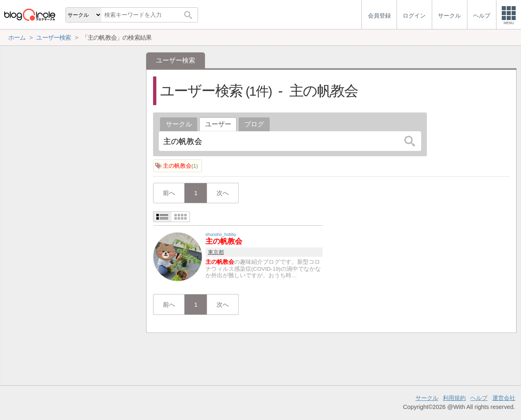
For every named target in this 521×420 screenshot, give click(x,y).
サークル (179, 124)
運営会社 (504, 398)
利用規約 (454, 398)
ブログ (254, 124)
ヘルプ (479, 398)
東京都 (216, 252)
